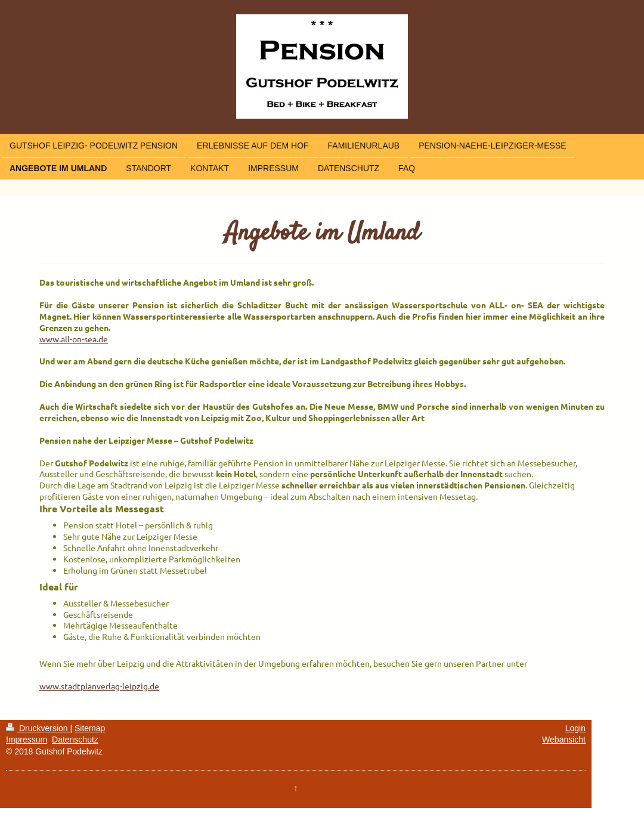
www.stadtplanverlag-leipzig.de (99, 686)
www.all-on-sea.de (74, 339)
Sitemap (90, 728)
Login (575, 728)
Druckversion (38, 728)
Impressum (27, 740)
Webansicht (564, 740)
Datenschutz (75, 740)
